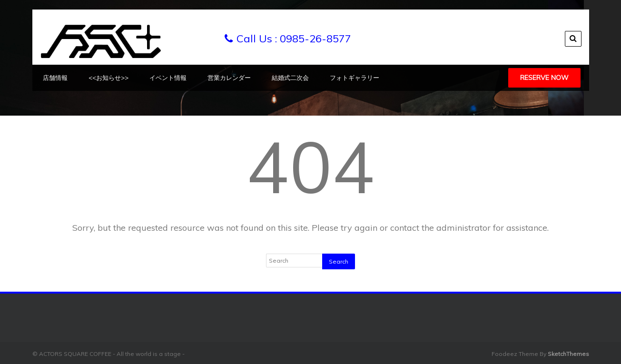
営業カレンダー (229, 78)
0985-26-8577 (315, 39)
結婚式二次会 (290, 78)
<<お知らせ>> (108, 78)
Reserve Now (544, 78)
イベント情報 (168, 78)
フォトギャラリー (355, 78)
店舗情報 (55, 78)
